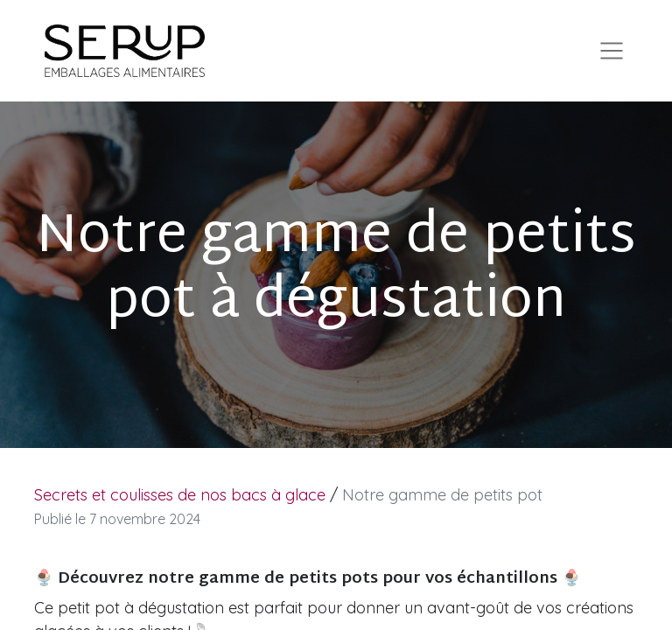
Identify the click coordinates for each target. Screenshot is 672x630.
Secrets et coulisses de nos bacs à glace (180, 495)
